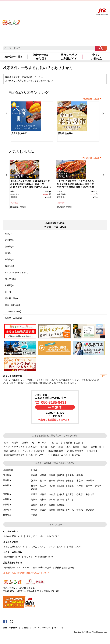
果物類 (15, 443)
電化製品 (76, 455)
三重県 (34, 494)
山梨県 (71, 486)
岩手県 (43, 475)
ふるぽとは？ (53, 536)
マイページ (73, 6)
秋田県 (61, 475)
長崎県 (52, 510)
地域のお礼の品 (56, 451)
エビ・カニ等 (56, 443)
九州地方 (14, 203)
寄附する (81, 6)
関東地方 (7, 480)
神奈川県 (90, 481)
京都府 (52, 494)
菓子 (53, 447)
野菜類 (69, 443)
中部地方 (7, 485)
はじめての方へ (50, 6)
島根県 (43, 500)
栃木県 (43, 481)
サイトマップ (60, 628)
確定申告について (12, 557)
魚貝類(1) (9, 247)
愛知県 (34, 489)
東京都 (80, 481)
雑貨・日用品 (10, 451)
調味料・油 (96, 447)
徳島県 (34, 505)
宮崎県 (80, 510)
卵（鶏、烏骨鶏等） (76, 451)
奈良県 (80, 494)
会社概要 (25, 628)
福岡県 (34, 510)
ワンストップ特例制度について (39, 557)
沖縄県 (34, 515)
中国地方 (7, 499)
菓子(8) (8, 292)
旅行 (6, 443)
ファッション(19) (13, 311)
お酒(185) (9, 266)
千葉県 (71, 481)
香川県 (43, 505)
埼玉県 (61, 481)
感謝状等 (40, 451)
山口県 (71, 500)
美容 (85, 447)
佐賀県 (43, 510)
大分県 (71, 510)
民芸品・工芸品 (60, 455)
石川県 (52, 486)
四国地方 (7, 505)
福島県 (80, 475)
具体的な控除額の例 (64, 567)
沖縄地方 (7, 515)
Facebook (5, 621)
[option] (32, 122)
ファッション (26, 451)
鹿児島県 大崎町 (19, 133)
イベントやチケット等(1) (16, 273)
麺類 (61, 447)
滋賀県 (43, 494)
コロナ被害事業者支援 (14, 455)
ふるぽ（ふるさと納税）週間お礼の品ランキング (26, 573)
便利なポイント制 (35, 536)
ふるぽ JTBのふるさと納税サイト (11, 20)
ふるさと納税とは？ (13, 536)
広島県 (61, 500)
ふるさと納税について (14, 547)
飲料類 (44, 447)
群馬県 (52, 481)
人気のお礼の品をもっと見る (90, 158)
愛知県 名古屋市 (65, 133)
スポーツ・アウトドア (39, 455)
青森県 (34, 475)
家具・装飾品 (73, 447)
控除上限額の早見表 (42, 567)
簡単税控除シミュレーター (16, 567)
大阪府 (61, 494)
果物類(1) (9, 240)
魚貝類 (25, 443)
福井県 (61, 486)
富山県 (43, 486)
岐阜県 (89, 486)
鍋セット (94, 451)
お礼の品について (37, 547)
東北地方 (7, 475)
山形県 (71, 475)
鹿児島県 (14, 207)
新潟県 (34, 486)
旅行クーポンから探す (41, 57)
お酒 (78, 443)
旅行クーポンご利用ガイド (69, 57)
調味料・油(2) (11, 298)
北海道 (34, 470)
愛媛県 (52, 505)
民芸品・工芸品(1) (13, 318)
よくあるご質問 (63, 6)
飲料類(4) (9, 285)
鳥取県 (34, 500)
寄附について (76, 547)
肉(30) (8, 253)
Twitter (12, 621)
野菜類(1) (9, 260)
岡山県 (52, 500)
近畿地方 (7, 494)
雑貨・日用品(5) (12, 305)
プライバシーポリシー (42, 628)
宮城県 (52, 475)
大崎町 (23, 207)
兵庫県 (71, 494)
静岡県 (98, 486)
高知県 (61, 505)
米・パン (42, 443)
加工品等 (33, 447)
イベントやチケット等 (14, 447)
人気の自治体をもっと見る (91, 99)
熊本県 (61, 510)
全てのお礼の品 (96, 57)
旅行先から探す (14, 57)
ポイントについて (57, 547)
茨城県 (34, 481)
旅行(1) (8, 234)
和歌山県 (90, 494)
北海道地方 (8, 470)
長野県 (80, 486)
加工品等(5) (10, 279)
